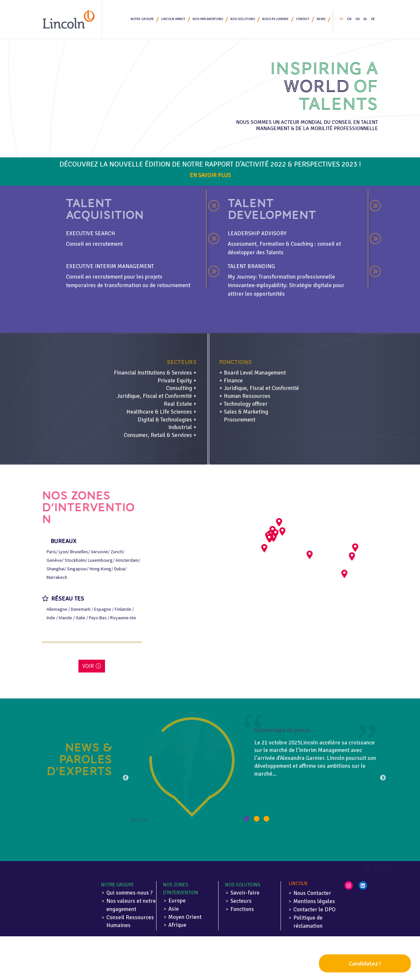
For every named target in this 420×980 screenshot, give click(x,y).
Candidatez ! (365, 963)
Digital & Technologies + (167, 420)
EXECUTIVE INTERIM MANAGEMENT (110, 266)
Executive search (91, 233)
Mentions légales (314, 901)
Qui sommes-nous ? (129, 893)
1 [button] (247, 819)
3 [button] (266, 819)
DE (373, 20)
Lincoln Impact (173, 20)
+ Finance (231, 381)
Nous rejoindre (275, 20)
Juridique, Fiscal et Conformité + (157, 396)
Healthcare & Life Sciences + (161, 412)
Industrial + (182, 427)
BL (365, 20)
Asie (174, 909)
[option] (254, 768)
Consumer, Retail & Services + (160, 435)
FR (341, 20)
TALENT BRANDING (251, 266)
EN (349, 20)
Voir (88, 666)
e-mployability (269, 285)
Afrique (177, 925)
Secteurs (241, 901)
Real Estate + (180, 404)
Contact (303, 20)
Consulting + (181, 388)
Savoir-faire (245, 893)
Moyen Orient (185, 917)
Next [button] (383, 778)
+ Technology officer (243, 404)
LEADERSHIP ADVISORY (257, 233)
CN (357, 20)
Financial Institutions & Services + (155, 373)
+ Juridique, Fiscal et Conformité (259, 388)
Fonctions (242, 909)
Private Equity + (177, 381)
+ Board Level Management (252, 373)
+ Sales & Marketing (244, 412)
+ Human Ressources (245, 396)
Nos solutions (243, 20)
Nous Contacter (312, 893)
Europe (177, 901)
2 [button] (257, 819)
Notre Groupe (142, 20)
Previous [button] (126, 778)
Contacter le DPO (315, 910)
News (321, 20)
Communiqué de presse (282, 730)
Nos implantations (208, 20)
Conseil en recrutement (94, 244)
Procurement (240, 420)
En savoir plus (210, 175)
